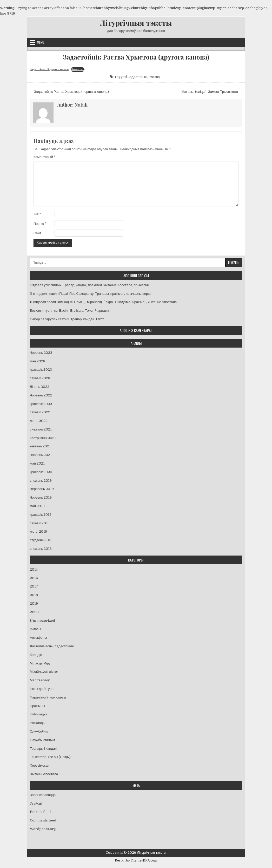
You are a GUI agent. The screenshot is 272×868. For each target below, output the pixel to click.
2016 (34, 578)
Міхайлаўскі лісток (44, 672)
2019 (34, 603)
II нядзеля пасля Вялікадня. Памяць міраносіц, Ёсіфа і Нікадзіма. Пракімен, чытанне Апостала (103, 302)
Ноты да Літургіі (42, 689)
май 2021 (37, 463)
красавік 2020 (41, 472)
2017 (34, 586)
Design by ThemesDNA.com (136, 860)
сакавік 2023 (40, 378)
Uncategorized (42, 621)
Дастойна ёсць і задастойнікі (52, 646)
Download (78, 69)
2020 (34, 612)
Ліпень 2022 (40, 387)
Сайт (37, 233)
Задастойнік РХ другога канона (49, 69)
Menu (41, 42)
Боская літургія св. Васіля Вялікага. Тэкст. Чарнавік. (70, 311)
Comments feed (43, 820)
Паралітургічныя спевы (48, 697)
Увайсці (36, 803)
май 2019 (37, 506)
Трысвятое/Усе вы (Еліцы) (50, 757)
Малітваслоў (40, 680)
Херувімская (40, 765)
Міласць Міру (40, 663)
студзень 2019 (41, 540)
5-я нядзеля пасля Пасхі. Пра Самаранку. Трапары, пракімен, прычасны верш (90, 294)
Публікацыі (38, 714)
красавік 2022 (41, 404)
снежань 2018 (41, 549)
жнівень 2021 (40, 446)
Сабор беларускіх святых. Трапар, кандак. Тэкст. (67, 319)
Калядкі (36, 655)
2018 (34, 595)
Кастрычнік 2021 (43, 438)
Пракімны (37, 706)
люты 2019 (38, 531)
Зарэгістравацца (43, 795)
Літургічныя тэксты (136, 23)
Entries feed (40, 812)
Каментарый (45, 157)
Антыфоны (38, 638)
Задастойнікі (137, 77)
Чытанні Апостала (44, 774)
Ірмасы (35, 629)
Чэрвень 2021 (41, 455)
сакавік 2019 (40, 523)
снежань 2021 (41, 429)
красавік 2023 (41, 370)
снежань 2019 (41, 481)
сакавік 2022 (40, 412)
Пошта (40, 224)
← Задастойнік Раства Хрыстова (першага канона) (69, 92)
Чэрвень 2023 (41, 353)
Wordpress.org (43, 829)
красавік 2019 (41, 515)
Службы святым (42, 740)
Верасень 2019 (42, 489)
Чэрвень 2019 (41, 497)
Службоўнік (39, 731)
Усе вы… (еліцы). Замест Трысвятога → (212, 92)
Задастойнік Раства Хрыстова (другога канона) (136, 57)
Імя (37, 214)
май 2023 (38, 361)
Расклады (38, 723)
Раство (154, 77)
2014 (34, 569)
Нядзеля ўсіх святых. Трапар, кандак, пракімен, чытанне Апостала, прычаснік (90, 285)
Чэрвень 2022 (41, 395)
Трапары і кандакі (44, 749)
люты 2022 (39, 421)
